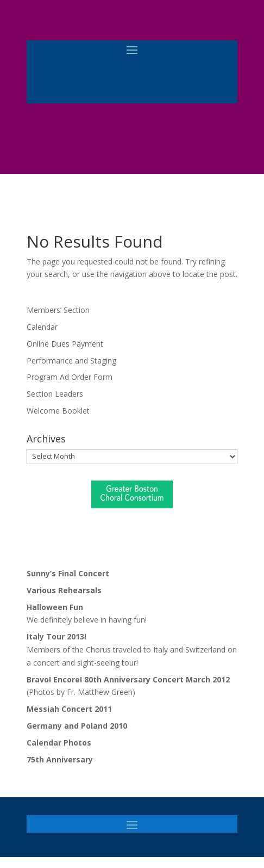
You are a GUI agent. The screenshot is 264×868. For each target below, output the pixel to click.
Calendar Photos (59, 743)
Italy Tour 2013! (56, 636)
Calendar (42, 327)
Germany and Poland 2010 (77, 726)
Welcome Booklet (58, 411)
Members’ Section (58, 310)
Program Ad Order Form (70, 377)
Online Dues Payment (65, 344)
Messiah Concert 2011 (69, 709)
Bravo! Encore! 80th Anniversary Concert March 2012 (128, 679)
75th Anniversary (60, 759)
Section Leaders (55, 394)
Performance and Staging (71, 361)
